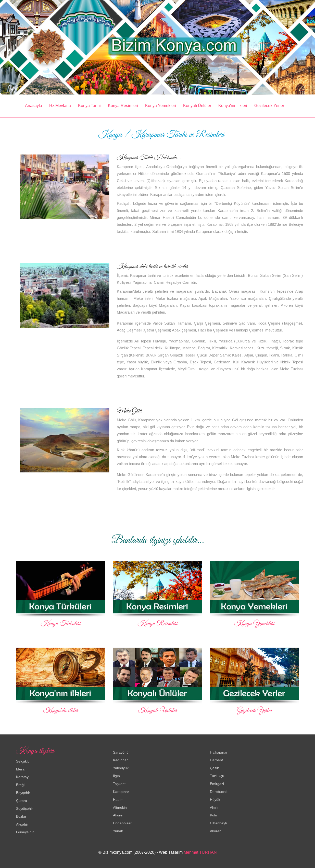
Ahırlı (214, 807)
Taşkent (119, 784)
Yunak (118, 831)
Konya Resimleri (123, 105)
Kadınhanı (121, 760)
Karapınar (121, 792)
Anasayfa (34, 105)
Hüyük (215, 799)
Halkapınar (219, 752)
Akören (119, 815)
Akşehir (22, 824)
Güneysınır (25, 832)
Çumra (22, 801)
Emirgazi (217, 784)
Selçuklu (23, 761)
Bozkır (21, 816)
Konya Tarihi (89, 105)
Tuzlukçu (217, 776)
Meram (22, 769)
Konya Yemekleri (161, 105)
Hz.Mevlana (60, 105)
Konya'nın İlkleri (233, 105)
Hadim (118, 799)
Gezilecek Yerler (269, 105)
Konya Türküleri (61, 624)
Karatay (22, 777)
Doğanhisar (122, 823)
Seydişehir (24, 808)
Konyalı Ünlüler (197, 105)
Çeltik (214, 768)
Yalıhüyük (121, 768)
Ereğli (21, 785)
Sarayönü (121, 752)
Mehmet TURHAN (200, 852)
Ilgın (116, 776)
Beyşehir (23, 793)
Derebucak (219, 792)
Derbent (216, 760)
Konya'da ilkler (61, 710)
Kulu (213, 815)
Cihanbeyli (218, 823)
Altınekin (120, 807)
